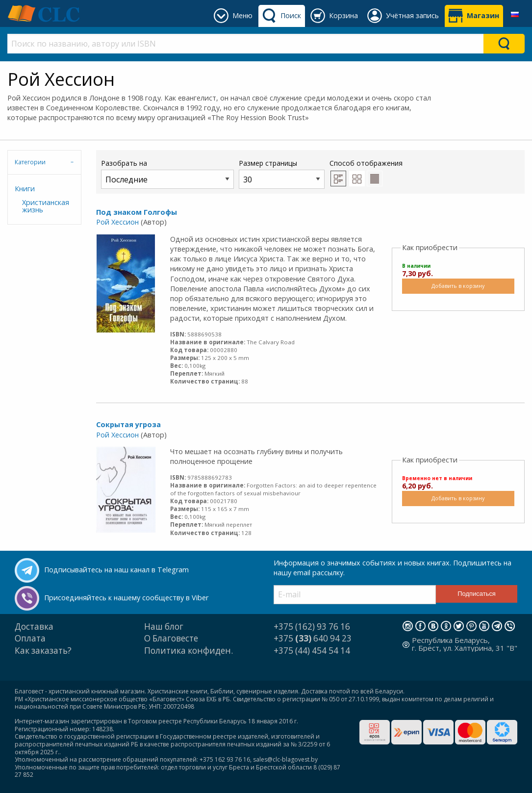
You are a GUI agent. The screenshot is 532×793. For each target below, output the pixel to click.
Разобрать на (167, 173)
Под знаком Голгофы (137, 212)
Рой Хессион (117, 222)
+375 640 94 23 (313, 638)
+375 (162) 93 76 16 (312, 627)
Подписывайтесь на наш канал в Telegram (116, 570)
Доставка (34, 627)
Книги (25, 189)
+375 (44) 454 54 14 (312, 651)
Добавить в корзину (458, 286)
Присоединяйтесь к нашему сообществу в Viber (126, 598)
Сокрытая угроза (128, 424)
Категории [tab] (30, 162)
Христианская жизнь (46, 206)
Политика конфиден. (189, 651)
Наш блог (164, 627)
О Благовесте (171, 638)
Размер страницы (282, 173)
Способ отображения (366, 172)
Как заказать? (43, 651)
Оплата (30, 638)
